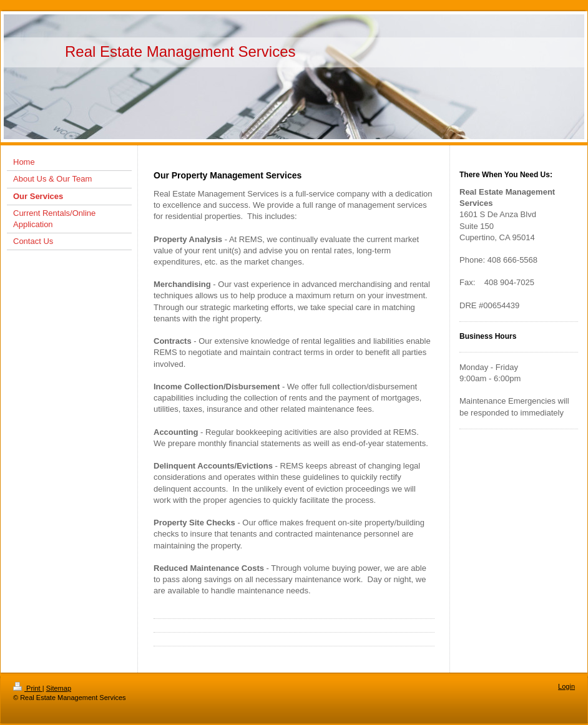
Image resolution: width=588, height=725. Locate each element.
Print (28, 688)
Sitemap (59, 688)
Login (566, 686)
